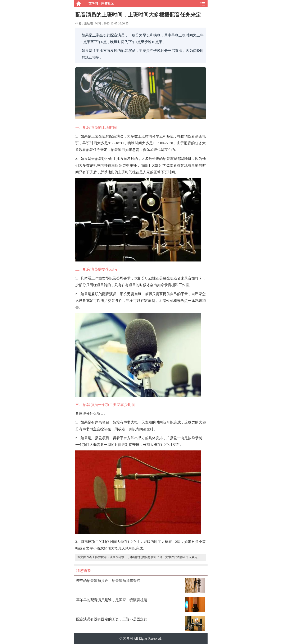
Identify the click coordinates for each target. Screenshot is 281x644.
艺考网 (93, 4)
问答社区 (108, 4)
